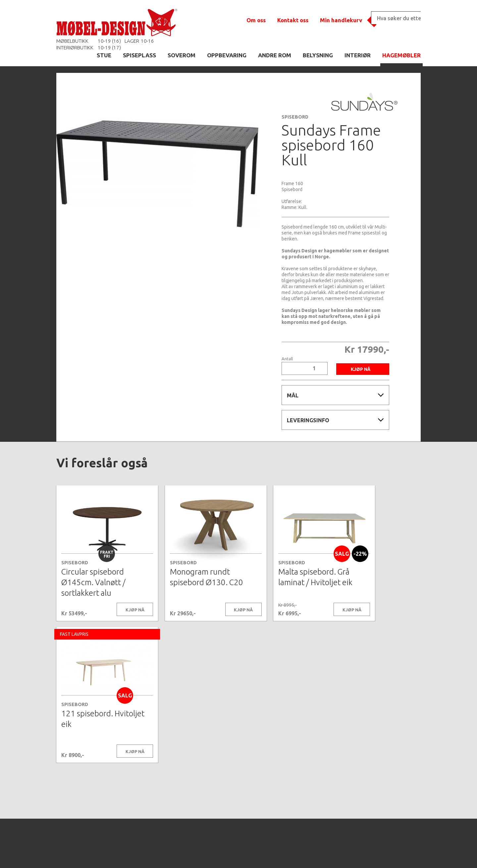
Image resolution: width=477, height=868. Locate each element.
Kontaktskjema (329, 853)
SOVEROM (182, 55)
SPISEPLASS (139, 55)
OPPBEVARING (227, 55)
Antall (287, 359)
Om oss (256, 20)
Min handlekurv (341, 20)
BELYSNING (318, 55)
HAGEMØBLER (401, 55)
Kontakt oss (293, 20)
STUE (104, 55)
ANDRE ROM (275, 55)
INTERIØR (358, 55)
